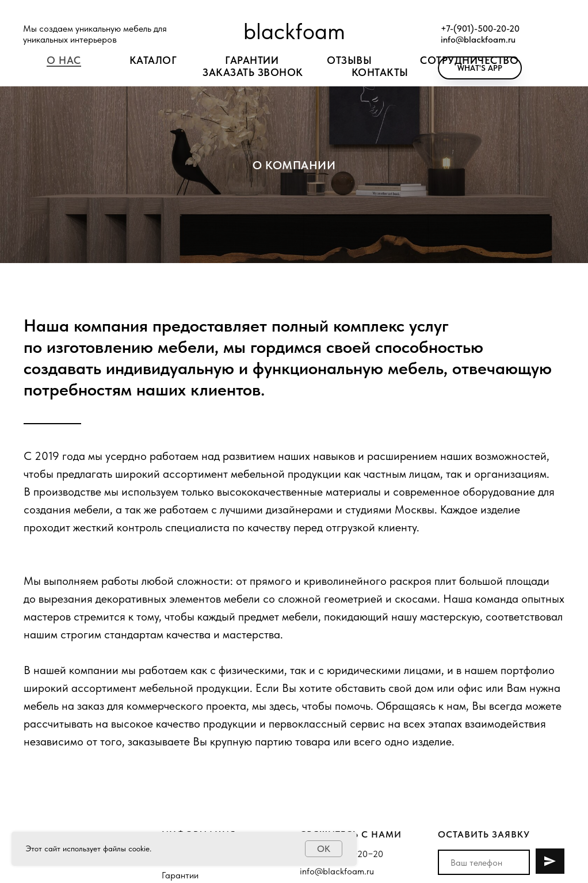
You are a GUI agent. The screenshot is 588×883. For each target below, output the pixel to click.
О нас (64, 60)
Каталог (153, 60)
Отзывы (349, 60)
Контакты (380, 72)
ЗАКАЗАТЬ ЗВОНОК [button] (253, 72)
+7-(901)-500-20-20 (480, 28)
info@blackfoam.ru (478, 39)
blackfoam (294, 31)
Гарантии (180, 875)
